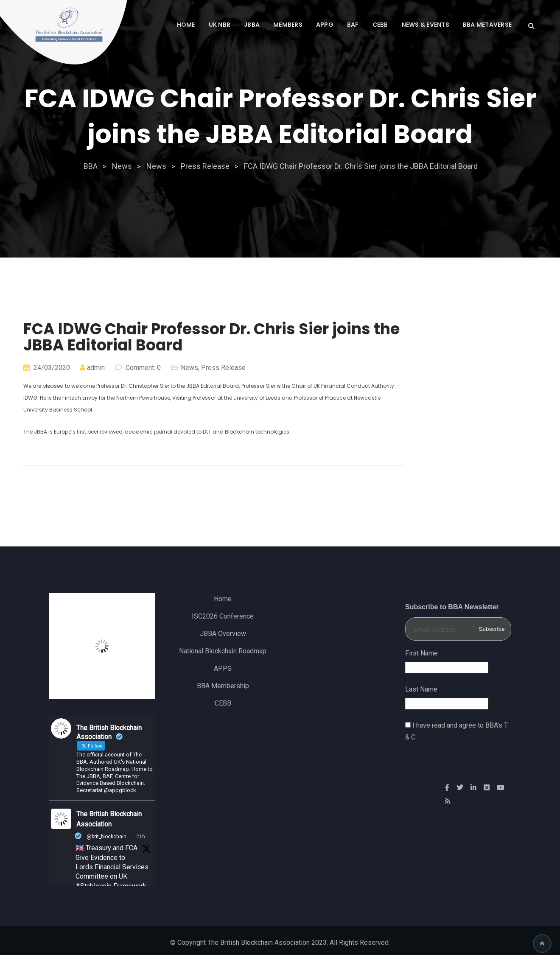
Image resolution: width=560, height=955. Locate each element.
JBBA (252, 25)
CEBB (380, 25)
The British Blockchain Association (109, 819)
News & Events (426, 25)
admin (96, 368)
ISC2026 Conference (223, 616)
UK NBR (220, 25)
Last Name (421, 689)
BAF (353, 25)
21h (141, 837)
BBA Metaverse (487, 25)
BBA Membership (223, 686)
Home (186, 25)
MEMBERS (288, 25)
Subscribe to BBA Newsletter (452, 607)
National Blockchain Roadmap (223, 651)
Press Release (223, 368)
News (189, 368)
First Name (421, 653)
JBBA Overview (223, 634)
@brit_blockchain (106, 837)
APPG (325, 25)
